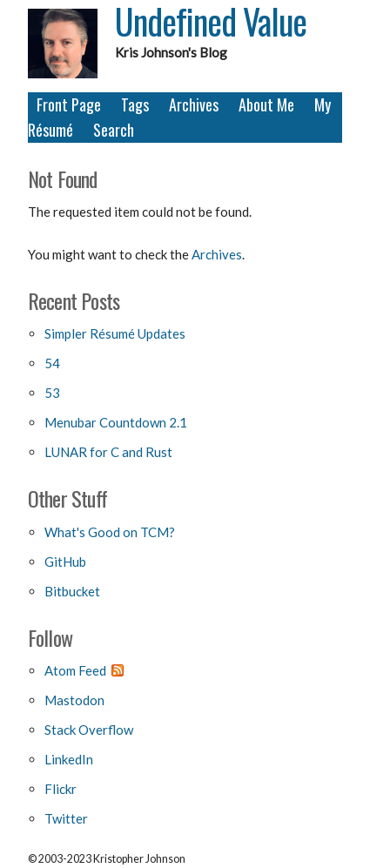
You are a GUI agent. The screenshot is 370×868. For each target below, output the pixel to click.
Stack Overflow (89, 730)
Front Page (69, 104)
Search (114, 130)
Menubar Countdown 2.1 (116, 422)
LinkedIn (69, 759)
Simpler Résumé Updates (115, 333)
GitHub (65, 562)
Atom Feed (75, 670)
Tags (135, 104)
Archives (194, 104)
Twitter (66, 818)
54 (52, 363)
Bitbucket (72, 591)
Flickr (61, 789)
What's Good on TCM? (110, 532)
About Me (266, 104)
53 (52, 393)
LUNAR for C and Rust (108, 452)
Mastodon (74, 700)
